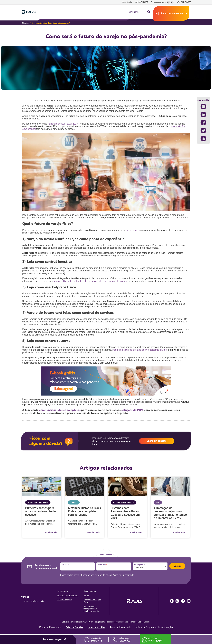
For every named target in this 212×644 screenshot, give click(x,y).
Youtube (189, 601)
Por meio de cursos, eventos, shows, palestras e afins (139, 350)
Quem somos (90, 591)
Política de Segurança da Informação (154, 627)
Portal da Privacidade (50, 627)
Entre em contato (157, 441)
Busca (149, 12)
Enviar (177, 566)
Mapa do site (127, 2)
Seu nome (66, 565)
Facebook (172, 601)
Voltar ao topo (106, 555)
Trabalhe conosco (65, 600)
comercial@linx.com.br (34, 601)
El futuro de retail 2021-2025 (63, 124)
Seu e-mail (102, 565)
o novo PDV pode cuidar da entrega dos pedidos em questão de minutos (91, 281)
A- (172, 2)
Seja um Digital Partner (67, 595)
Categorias (134, 12)
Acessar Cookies (97, 627)
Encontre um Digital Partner (92, 601)
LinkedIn (177, 601)
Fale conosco (63, 591)
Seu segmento (140, 565)
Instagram (183, 601)
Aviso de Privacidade (123, 575)
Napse (86, 595)
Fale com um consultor (174, 13)
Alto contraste (184, 2)
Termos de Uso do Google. (139, 622)
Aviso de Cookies (74, 627)
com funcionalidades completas (60, 410)
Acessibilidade (142, 2)
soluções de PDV (132, 410)
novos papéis (133, 230)
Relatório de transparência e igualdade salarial (91, 609)
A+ (168, 2)
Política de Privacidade (115, 622)
